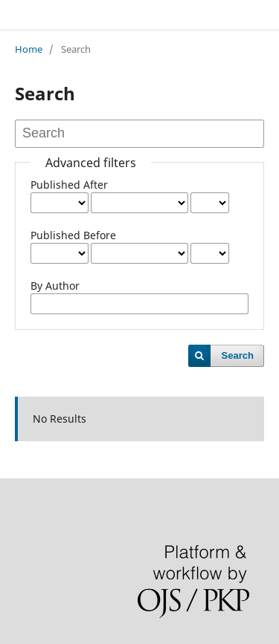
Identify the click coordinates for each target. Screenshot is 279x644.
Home (29, 49)
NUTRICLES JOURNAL (87, 14)
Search (238, 355)
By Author (55, 286)
